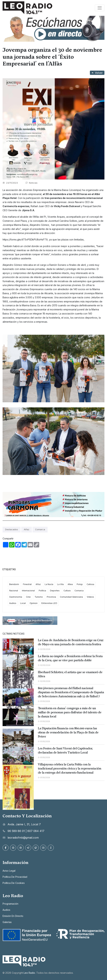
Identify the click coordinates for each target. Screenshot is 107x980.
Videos (90, 597)
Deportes (55, 591)
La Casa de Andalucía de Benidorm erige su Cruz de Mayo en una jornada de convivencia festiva (71, 642)
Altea (70, 584)
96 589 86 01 (16, 831)
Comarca (40, 529)
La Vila (60, 584)
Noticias (31, 183)
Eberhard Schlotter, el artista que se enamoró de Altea (70, 674)
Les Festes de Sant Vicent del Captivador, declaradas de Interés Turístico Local (65, 750)
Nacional (14, 591)
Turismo (39, 597)
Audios (13, 603)
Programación (10, 904)
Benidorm (14, 584)
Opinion (34, 603)
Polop (80, 584)
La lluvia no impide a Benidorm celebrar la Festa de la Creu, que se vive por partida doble (70, 658)
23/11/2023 (10, 183)
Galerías (7, 922)
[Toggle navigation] (100, 8)
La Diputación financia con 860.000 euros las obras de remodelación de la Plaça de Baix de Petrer (68, 732)
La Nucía (49, 584)
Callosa (90, 584)
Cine (28, 597)
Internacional (28, 591)
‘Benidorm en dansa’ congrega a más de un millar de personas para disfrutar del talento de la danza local (70, 712)
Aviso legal (9, 871)
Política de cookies (14, 883)
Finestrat (27, 584)
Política (42, 591)
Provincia (51, 597)
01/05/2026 (44, 701)
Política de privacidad (15, 877)
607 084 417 (36, 831)
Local (23, 603)
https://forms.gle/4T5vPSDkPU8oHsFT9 (25, 240)
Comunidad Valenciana (71, 597)
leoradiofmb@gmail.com (23, 838)
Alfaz (27, 529)
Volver (97, 73)
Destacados (12, 529)
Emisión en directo (13, 916)
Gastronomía (16, 597)
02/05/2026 (44, 649)
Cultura (67, 591)
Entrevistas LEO (49, 603)
